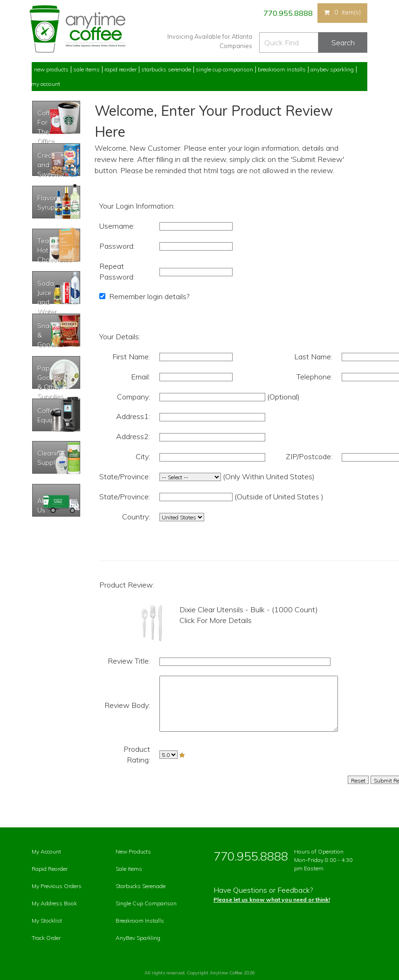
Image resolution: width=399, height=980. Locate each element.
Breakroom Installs (282, 69)
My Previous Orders (57, 886)
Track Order (46, 938)
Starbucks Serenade (166, 69)
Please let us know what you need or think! (272, 899)
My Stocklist (47, 920)
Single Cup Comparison (224, 69)
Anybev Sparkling (332, 69)
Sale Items (86, 69)
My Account (46, 84)
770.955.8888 (287, 13)
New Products (51, 69)
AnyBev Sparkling (138, 938)
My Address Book (54, 903)
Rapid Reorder (120, 69)
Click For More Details (216, 620)
